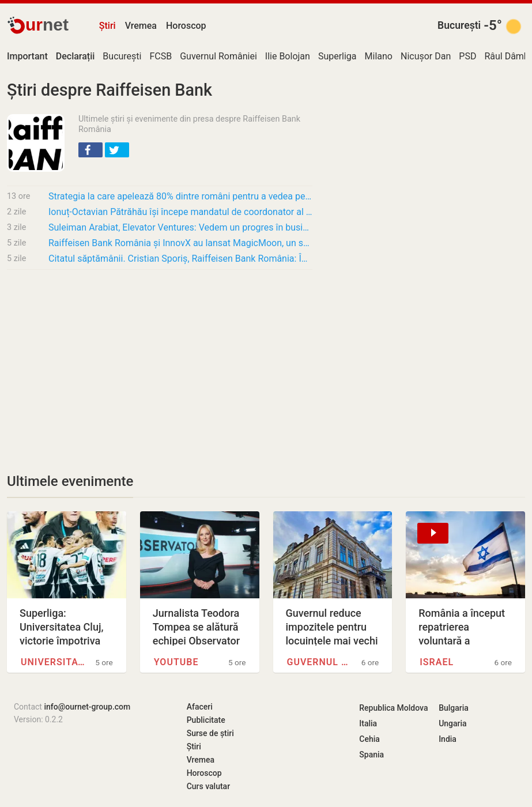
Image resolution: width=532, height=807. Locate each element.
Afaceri (200, 707)
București (459, 25)
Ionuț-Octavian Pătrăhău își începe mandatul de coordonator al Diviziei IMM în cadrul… (180, 212)
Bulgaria (454, 708)
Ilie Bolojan (288, 56)
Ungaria (453, 723)
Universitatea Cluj (53, 662)
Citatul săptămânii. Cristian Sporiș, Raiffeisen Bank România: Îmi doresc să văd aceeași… (180, 259)
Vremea (141, 26)
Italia (368, 723)
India (448, 739)
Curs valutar (208, 786)
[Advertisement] (160, 364)
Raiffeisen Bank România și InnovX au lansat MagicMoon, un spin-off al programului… (180, 243)
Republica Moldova (393, 708)
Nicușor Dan (426, 56)
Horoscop (186, 26)
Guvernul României (218, 56)
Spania (371, 755)
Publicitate (206, 720)
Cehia (369, 739)
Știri (107, 26)
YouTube (176, 662)
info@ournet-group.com (87, 707)
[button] (90, 150)
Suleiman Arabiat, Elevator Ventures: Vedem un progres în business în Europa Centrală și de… (180, 227)
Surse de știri (210, 733)
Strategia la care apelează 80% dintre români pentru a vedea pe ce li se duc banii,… (180, 196)
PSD (467, 56)
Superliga (337, 56)
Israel (437, 662)
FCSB (161, 56)
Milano (379, 56)
